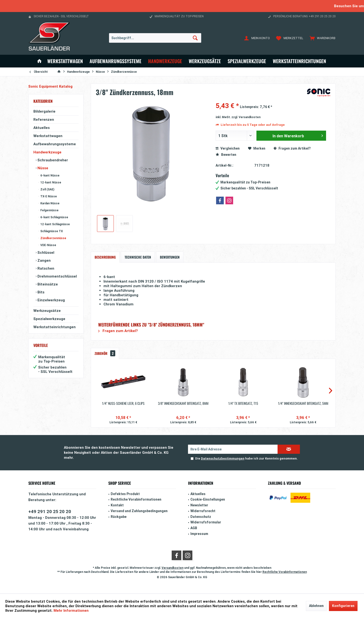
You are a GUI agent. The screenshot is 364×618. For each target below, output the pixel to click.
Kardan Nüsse (50, 203)
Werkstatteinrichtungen (55, 327)
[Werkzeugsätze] (205, 61)
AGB (194, 528)
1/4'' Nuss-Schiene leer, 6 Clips (123, 403)
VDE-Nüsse (48, 245)
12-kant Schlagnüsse (55, 224)
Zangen (44, 260)
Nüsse (42, 168)
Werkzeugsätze (47, 311)
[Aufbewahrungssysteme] (115, 61)
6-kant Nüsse (50, 175)
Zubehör (105, 353)
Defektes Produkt (125, 494)
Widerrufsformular (206, 522)
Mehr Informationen (71, 610)
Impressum (199, 534)
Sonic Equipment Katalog (50, 86)
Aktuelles (42, 128)
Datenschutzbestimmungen (223, 458)
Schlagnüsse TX (51, 231)
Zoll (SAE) (47, 189)
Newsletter (199, 505)
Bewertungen (170, 257)
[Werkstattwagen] (65, 61)
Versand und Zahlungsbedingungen (139, 511)
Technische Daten (138, 257)
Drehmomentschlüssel (57, 276)
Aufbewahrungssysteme (55, 144)
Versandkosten (173, 568)
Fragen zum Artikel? (292, 148)
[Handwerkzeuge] (165, 61)
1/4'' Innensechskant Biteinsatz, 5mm (303, 403)
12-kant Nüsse (50, 182)
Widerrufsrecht (203, 511)
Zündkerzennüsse (53, 238)
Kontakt (117, 505)
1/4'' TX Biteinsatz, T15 (243, 403)
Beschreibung (105, 257)
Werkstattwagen (48, 136)
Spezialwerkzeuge (49, 319)
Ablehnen (316, 606)
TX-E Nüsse (48, 196)
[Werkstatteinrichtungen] (299, 61)
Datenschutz (201, 517)
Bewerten (226, 155)
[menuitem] (321, 38)
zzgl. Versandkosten (246, 117)
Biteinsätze (47, 284)
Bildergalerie (44, 111)
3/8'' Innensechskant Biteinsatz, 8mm (183, 403)
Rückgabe (119, 517)
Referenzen (44, 119)
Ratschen (45, 268)
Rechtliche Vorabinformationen (136, 499)
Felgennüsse (49, 210)
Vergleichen (228, 148)
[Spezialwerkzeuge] (247, 61)
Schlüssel (45, 252)
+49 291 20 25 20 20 (50, 511)
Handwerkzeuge (47, 152)
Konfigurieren (343, 606)
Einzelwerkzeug (51, 300)
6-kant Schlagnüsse (54, 217)
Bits (40, 292)
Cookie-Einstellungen (208, 499)
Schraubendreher (52, 160)
